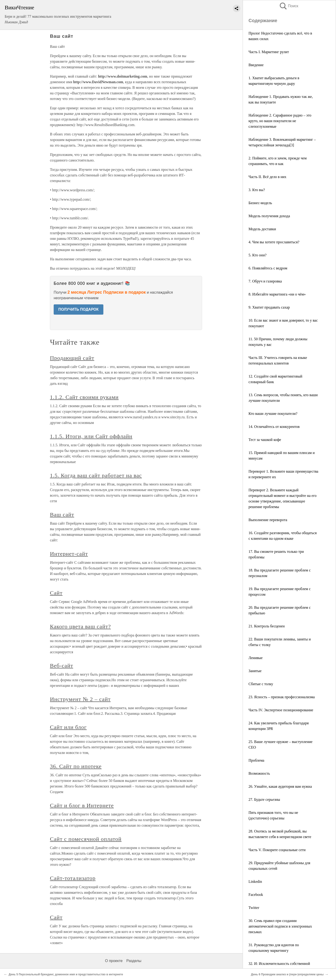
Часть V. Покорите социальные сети (277, 850)
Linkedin (255, 882)
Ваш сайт (62, 515)
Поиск (289, 6)
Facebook (256, 895)
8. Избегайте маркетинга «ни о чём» (277, 294)
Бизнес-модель (260, 203)
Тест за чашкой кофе (265, 440)
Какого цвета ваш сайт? (80, 626)
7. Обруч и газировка (265, 281)
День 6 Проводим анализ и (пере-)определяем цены (287, 974)
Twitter (254, 908)
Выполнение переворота (268, 520)
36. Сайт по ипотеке (76, 766)
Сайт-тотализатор (73, 878)
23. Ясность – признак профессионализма (282, 697)
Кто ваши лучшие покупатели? (273, 414)
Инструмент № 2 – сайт (80, 699)
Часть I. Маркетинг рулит (269, 52)
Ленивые (255, 658)
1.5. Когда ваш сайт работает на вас (96, 475)
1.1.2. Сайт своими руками (84, 397)
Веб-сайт (61, 666)
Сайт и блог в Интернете (82, 805)
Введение (256, 65)
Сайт (56, 593)
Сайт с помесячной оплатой (86, 839)
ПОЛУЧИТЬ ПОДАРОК (79, 309)
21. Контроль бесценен (267, 626)
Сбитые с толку (261, 684)
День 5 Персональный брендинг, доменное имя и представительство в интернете (66, 974)
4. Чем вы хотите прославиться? (274, 242)
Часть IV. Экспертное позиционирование (281, 710)
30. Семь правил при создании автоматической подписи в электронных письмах (280, 926)
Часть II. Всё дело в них (267, 177)
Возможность (259, 773)
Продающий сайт (72, 358)
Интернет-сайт (69, 554)
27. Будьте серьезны (264, 799)
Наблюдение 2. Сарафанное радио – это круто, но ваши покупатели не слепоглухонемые (280, 121)
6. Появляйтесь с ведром (268, 268)
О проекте (114, 961)
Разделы (134, 961)
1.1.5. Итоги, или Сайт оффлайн (91, 436)
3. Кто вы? (257, 190)
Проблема (256, 760)
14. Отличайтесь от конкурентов (274, 427)
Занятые (255, 671)
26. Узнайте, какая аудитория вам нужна (280, 786)
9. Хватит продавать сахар (269, 307)
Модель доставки (262, 229)
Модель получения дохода (269, 216)
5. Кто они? (257, 255)
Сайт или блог (68, 727)
